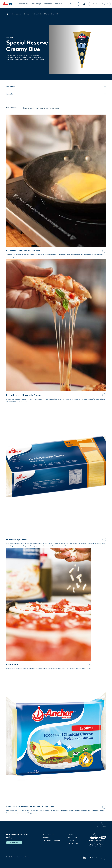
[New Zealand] (7, 14)
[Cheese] (26, 14)
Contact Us (74, 4)
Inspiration (72, 834)
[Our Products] (16, 14)
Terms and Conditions (52, 840)
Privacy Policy (73, 844)
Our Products (48, 834)
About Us (47, 837)
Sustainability (73, 837)
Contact (71, 840)
